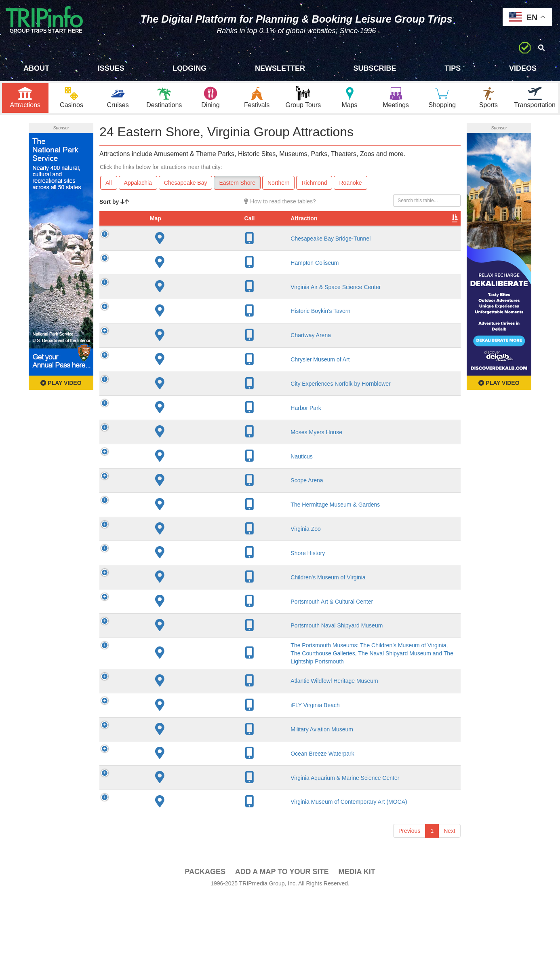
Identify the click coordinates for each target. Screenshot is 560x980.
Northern (278, 186)
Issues (111, 68)
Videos (523, 68)
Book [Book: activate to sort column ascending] (409, 230)
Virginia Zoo (162, 575)
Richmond (314, 186)
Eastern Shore (237, 186)
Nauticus (158, 496)
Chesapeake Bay (186, 186)
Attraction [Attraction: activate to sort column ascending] (160, 230)
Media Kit (357, 956)
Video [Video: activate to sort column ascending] (379, 230)
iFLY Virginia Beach (172, 783)
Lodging (189, 68)
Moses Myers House (173, 471)
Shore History (164, 600)
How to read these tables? (280, 205)
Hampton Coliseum (171, 278)
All (109, 186)
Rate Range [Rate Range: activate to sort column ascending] (308, 226)
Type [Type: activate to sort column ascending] (341, 230)
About (36, 68)
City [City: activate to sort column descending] (238, 230)
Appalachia (138, 186)
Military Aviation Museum (178, 811)
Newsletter (280, 68)
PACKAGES (205, 956)
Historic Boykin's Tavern (177, 340)
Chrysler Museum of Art (177, 399)
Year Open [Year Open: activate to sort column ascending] (275, 226)
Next (449, 915)
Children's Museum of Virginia (184, 624)
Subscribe (375, 68)
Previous (409, 915)
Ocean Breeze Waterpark (179, 838)
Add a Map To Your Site (282, 956)
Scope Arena (163, 524)
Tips (453, 68)
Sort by (114, 205)
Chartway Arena (167, 371)
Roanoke (350, 186)
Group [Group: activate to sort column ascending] (440, 230)
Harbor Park (162, 448)
